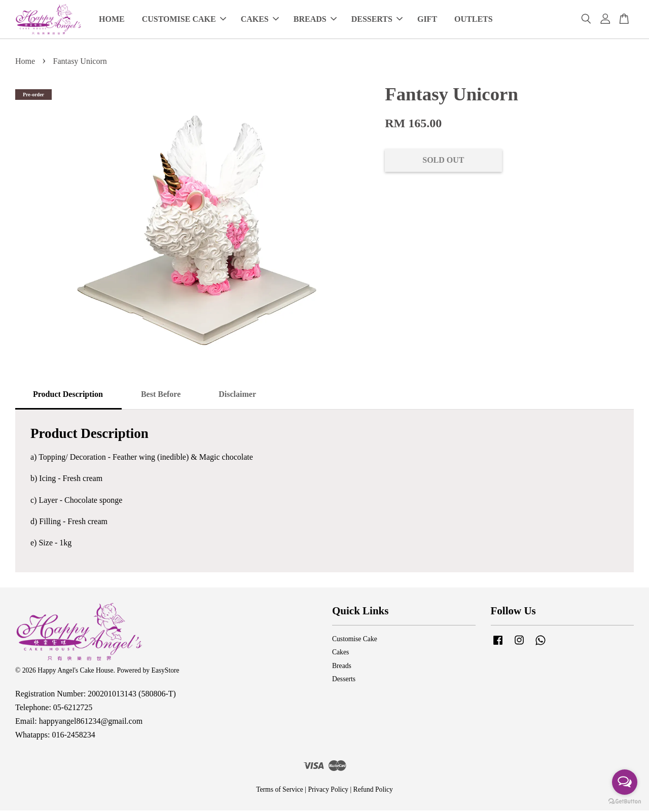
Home (25, 63)
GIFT (427, 20)
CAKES (260, 20)
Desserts (344, 680)
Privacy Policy (328, 791)
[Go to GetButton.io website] (625, 802)
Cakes (340, 654)
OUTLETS (474, 20)
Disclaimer (237, 396)
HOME (112, 20)
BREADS (315, 20)
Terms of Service (280, 791)
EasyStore (165, 672)
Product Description (68, 396)
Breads (342, 667)
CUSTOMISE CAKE (184, 20)
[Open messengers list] (625, 782)
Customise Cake (355, 640)
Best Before (161, 396)
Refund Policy (373, 791)
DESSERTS (377, 20)
